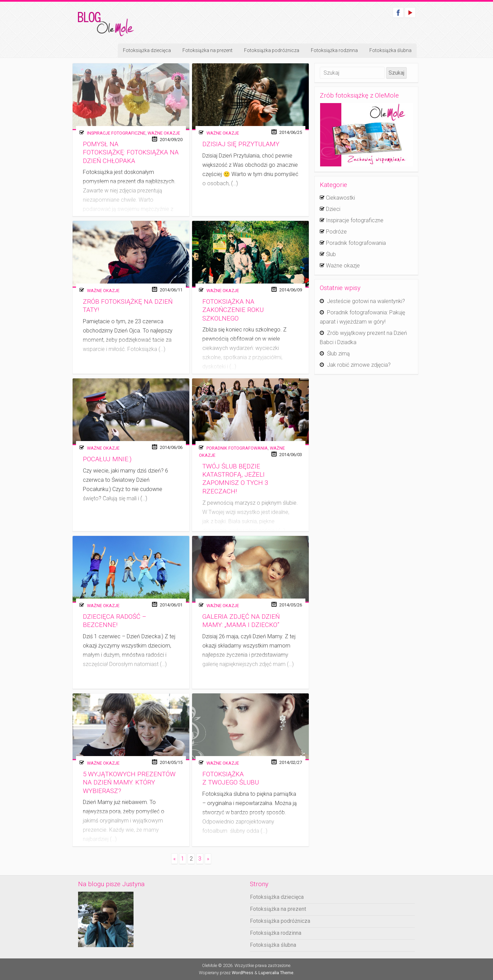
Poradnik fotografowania (237, 448)
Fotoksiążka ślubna (390, 50)
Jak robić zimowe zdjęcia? (359, 365)
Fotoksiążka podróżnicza (272, 50)
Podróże (336, 232)
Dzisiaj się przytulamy (241, 144)
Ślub (331, 254)
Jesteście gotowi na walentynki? (366, 301)
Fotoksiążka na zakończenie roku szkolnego (233, 310)
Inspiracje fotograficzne (116, 133)
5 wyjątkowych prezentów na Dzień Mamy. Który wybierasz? (129, 783)
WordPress (243, 973)
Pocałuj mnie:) (107, 459)
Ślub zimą (338, 354)
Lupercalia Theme (276, 973)
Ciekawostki (340, 198)
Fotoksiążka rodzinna (334, 50)
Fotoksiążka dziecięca (147, 50)
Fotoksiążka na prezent (207, 50)
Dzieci (333, 209)
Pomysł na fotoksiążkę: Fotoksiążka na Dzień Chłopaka (131, 153)
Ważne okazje (164, 133)
